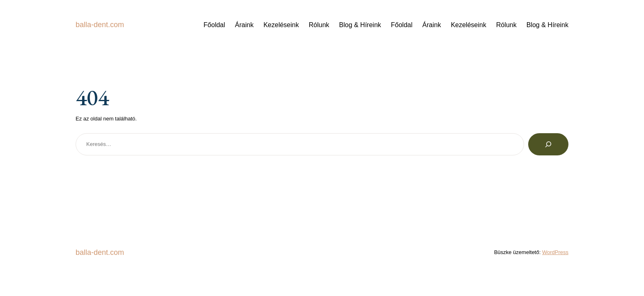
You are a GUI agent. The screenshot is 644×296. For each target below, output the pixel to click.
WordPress (555, 252)
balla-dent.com (100, 25)
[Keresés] (548, 144)
